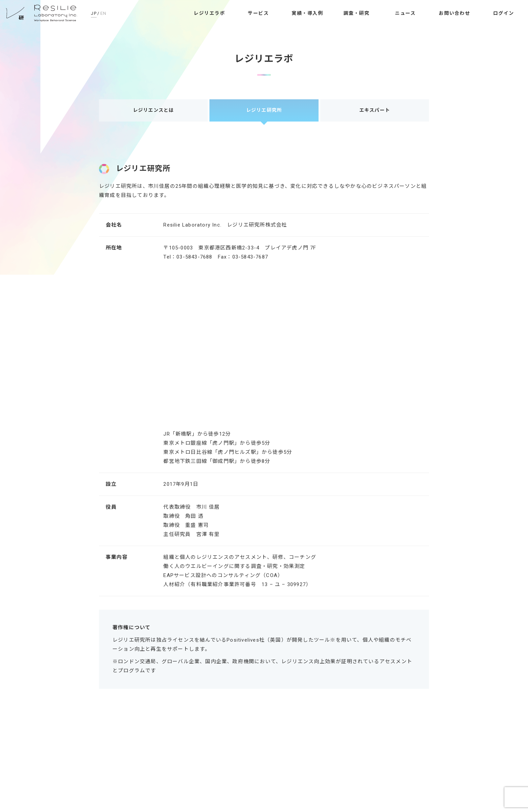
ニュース (405, 13)
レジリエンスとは (154, 110)
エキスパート (375, 110)
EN (104, 13)
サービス (258, 13)
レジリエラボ (209, 13)
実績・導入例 (307, 13)
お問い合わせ (454, 13)
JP (94, 13)
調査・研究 (357, 13)
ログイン (503, 13)
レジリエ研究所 (42, 13)
